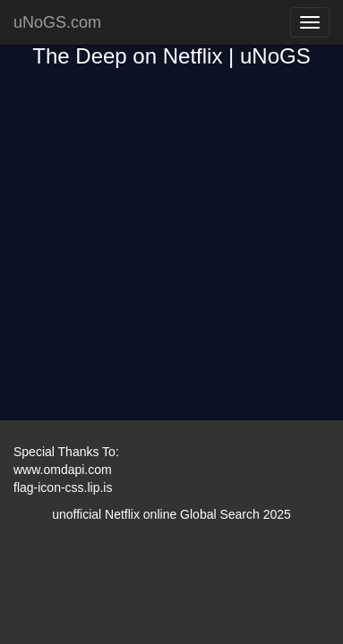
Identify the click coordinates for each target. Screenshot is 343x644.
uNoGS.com (57, 22)
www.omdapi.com (63, 470)
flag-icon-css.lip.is (63, 487)
